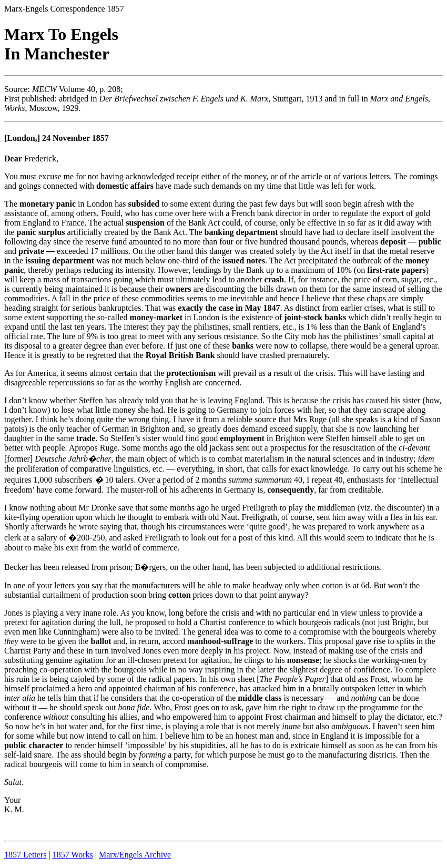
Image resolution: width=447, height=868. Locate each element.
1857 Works (73, 855)
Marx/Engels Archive (135, 855)
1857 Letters (25, 855)
